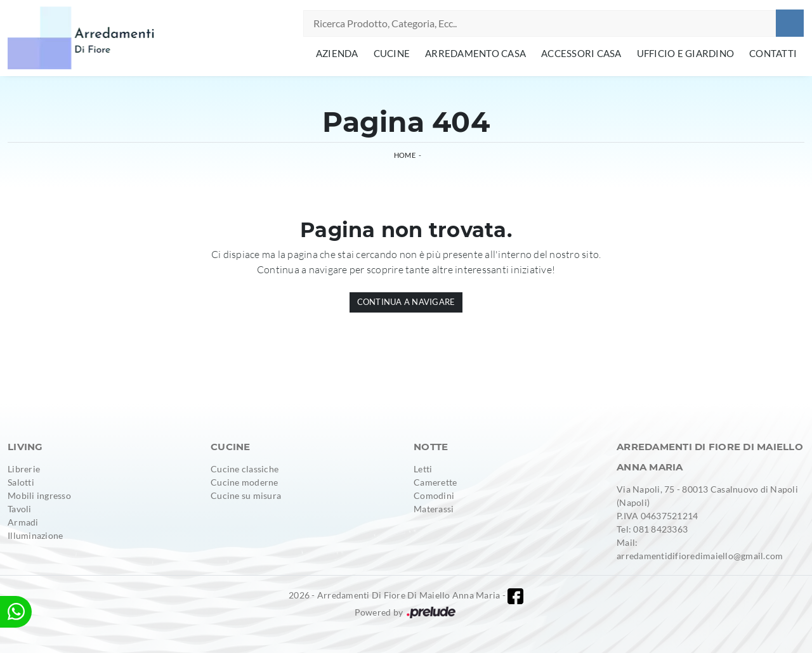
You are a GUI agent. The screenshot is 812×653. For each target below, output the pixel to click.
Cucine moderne (245, 482)
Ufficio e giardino (686, 53)
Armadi (23, 522)
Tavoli (20, 509)
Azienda (337, 53)
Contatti (773, 53)
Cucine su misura (246, 495)
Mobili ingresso (39, 495)
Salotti (21, 482)
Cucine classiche (245, 469)
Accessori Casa (581, 53)
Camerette (435, 482)
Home (405, 155)
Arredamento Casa (475, 53)
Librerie (24, 469)
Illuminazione (35, 535)
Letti (423, 469)
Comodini (434, 495)
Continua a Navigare (406, 302)
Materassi (434, 509)
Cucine (392, 53)
